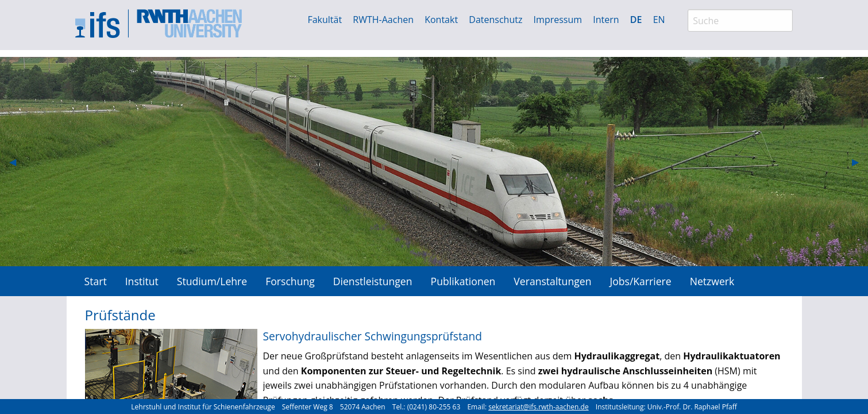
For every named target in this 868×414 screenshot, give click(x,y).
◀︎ (17, 162)
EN (659, 20)
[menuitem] (96, 281)
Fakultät (325, 20)
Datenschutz (495, 20)
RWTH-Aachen (383, 20)
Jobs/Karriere (640, 281)
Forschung (290, 281)
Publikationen (463, 281)
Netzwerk (712, 281)
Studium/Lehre (212, 281)
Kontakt (441, 20)
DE (636, 20)
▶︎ (860, 162)
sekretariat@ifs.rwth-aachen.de (538, 407)
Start (96, 281)
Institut (142, 281)
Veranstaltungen (552, 281)
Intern (606, 20)
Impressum (558, 20)
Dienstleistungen (373, 281)
